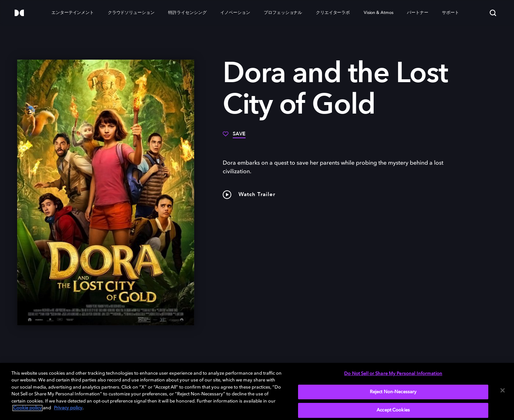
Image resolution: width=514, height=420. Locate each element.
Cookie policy (27, 408)
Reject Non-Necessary (393, 392)
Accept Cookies (393, 410)
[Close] (503, 390)
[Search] (493, 13)
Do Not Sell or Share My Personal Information (393, 374)
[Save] (234, 136)
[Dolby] (19, 13)
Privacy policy (68, 408)
